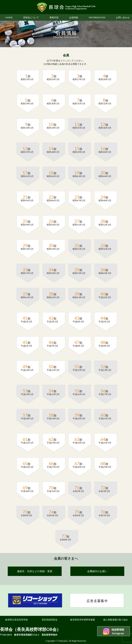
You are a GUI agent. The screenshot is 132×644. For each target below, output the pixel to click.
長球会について (31, 17)
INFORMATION (97, 17)
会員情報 (74, 17)
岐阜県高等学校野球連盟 (83, 620)
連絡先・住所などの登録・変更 (35, 571)
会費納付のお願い (97, 571)
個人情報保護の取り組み (116, 620)
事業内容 (54, 17)
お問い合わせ (123, 17)
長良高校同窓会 (50, 620)
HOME (9, 17)
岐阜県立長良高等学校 (17, 620)
